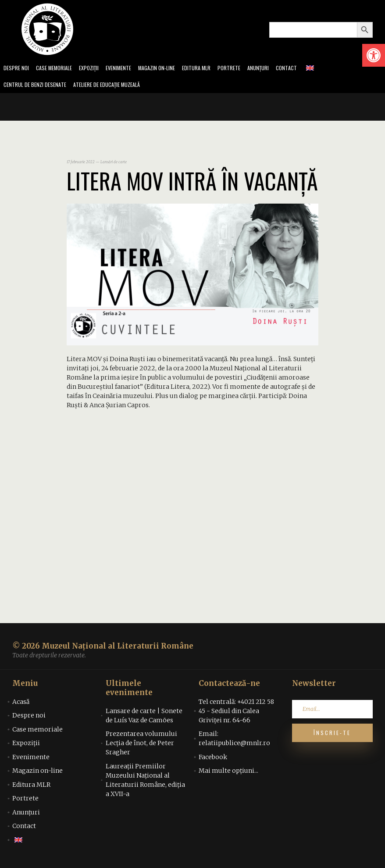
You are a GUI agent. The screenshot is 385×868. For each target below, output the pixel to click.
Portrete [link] (247, 69)
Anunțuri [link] (278, 69)
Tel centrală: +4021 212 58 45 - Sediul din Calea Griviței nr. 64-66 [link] (236, 714)
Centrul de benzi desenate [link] (38, 87)
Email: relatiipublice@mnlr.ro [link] (234, 741)
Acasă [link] (21, 704)
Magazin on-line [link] (169, 69)
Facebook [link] (213, 760)
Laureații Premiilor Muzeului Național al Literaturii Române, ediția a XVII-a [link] (145, 783)
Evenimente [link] (128, 69)
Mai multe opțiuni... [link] (228, 773)
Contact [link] (308, 69)
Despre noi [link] (17, 69)
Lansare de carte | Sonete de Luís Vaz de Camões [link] (144, 718)
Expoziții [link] (96, 69)
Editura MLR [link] (212, 69)
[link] (374, 55)
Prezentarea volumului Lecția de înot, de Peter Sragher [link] (141, 746)
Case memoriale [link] (58, 69)
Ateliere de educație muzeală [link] (117, 87)
